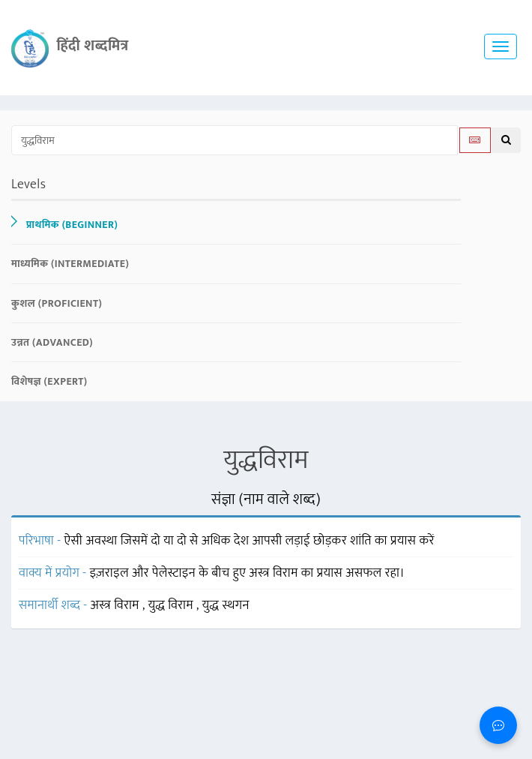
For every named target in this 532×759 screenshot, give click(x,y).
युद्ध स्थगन (226, 605)
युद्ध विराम (172, 605)
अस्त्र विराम (117, 605)
